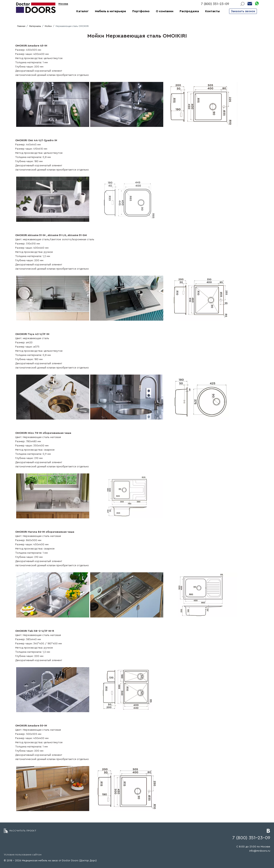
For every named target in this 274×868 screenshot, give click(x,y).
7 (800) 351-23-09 (215, 4)
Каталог (82, 11)
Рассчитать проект (23, 831)
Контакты (212, 11)
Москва (63, 4)
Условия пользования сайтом (23, 855)
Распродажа (189, 11)
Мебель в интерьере (110, 11)
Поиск (243, 4)
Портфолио (141, 11)
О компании (165, 11)
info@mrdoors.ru (260, 851)
